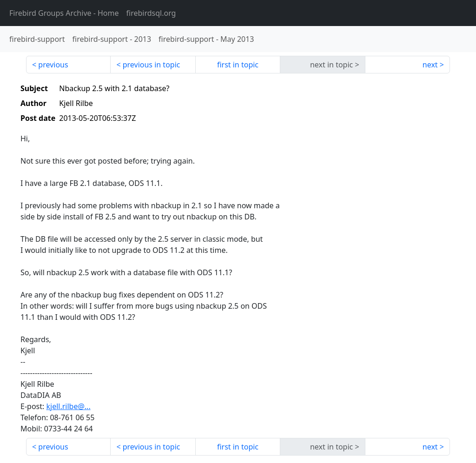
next (430, 65)
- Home (64, 13)
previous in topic (152, 65)
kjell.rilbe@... (68, 406)
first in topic (238, 65)
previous (53, 65)
